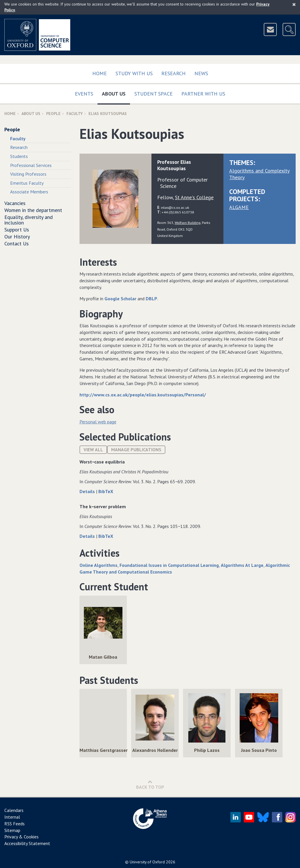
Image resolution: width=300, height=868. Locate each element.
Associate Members (29, 192)
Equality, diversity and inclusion (29, 220)
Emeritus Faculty (27, 183)
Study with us (134, 73)
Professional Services (31, 165)
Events (84, 94)
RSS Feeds (15, 824)
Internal (12, 817)
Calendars (14, 810)
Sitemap (12, 830)
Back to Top (150, 785)
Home (100, 73)
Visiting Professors (28, 174)
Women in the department (33, 210)
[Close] (294, 4)
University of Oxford (147, 862)
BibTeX (106, 491)
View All (93, 450)
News (201, 73)
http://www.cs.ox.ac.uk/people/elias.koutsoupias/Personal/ (143, 395)
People (53, 114)
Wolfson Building (188, 222)
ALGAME (239, 207)
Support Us (17, 230)
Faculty (75, 114)
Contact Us (17, 243)
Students (19, 156)
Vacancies (15, 203)
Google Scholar (120, 299)
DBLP (151, 299)
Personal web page (98, 422)
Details (88, 491)
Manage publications (136, 450)
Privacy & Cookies (21, 837)
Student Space (153, 94)
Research (174, 73)
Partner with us (203, 94)
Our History (17, 237)
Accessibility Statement (27, 843)
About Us (116, 92)
